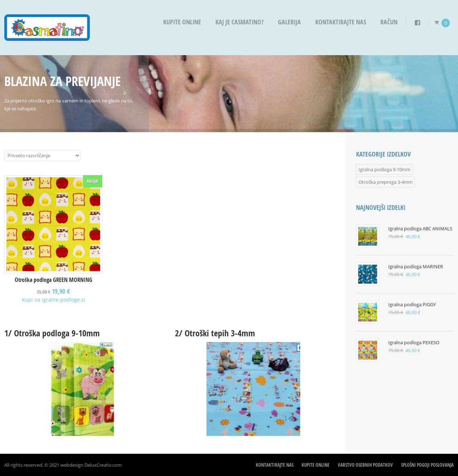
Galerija (289, 22)
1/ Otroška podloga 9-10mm (52, 333)
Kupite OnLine (182, 22)
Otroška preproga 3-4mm (386, 182)
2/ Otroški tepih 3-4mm (215, 333)
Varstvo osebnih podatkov (365, 465)
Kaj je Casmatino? (240, 22)
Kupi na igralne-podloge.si (53, 300)
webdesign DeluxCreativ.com (91, 465)
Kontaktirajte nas (341, 22)
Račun (389, 22)
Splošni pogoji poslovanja (427, 465)
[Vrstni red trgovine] (42, 155)
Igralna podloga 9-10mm (384, 169)
